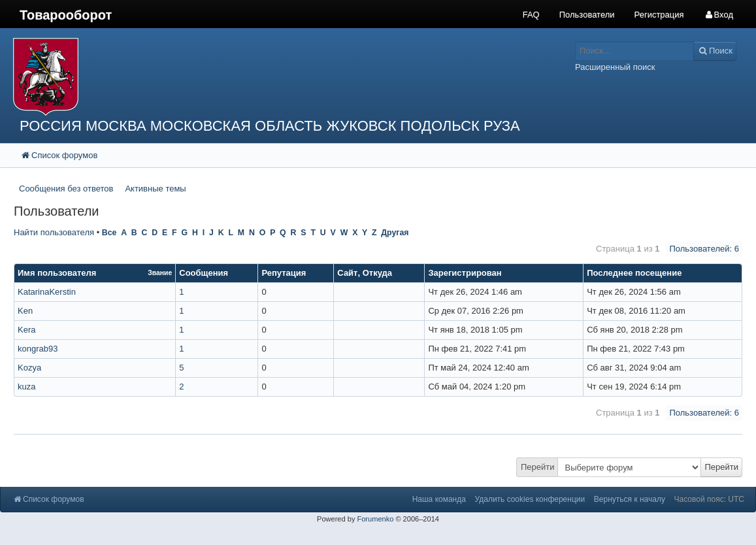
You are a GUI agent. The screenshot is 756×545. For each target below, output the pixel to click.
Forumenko (375, 519)
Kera (26, 330)
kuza (26, 387)
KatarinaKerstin (47, 292)
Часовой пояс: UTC (709, 499)
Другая (395, 233)
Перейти (538, 467)
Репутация (284, 273)
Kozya (29, 368)
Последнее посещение (634, 273)
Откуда (377, 273)
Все (109, 233)
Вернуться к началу (630, 499)
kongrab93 (38, 349)
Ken (25, 311)
